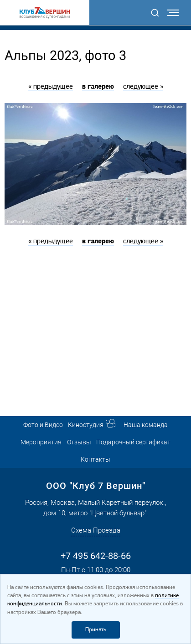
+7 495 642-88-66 (96, 556)
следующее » (143, 87)
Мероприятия (41, 442)
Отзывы (79, 442)
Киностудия (86, 425)
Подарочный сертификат (133, 442)
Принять (96, 630)
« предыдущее (51, 87)
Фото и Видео (43, 425)
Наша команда (146, 425)
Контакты (95, 459)
